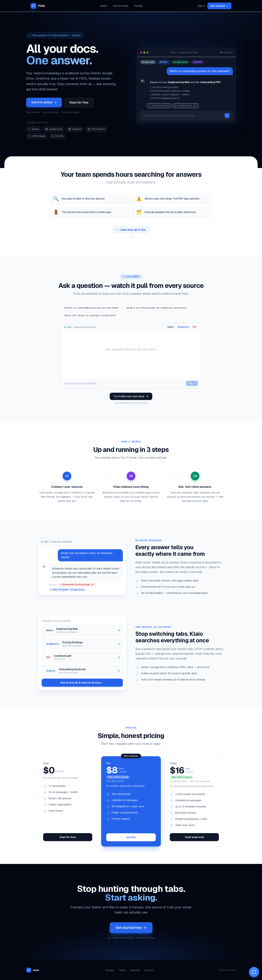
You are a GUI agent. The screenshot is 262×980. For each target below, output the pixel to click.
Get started (219, 6)
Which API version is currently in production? (90, 315)
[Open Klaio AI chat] (254, 972)
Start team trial (194, 837)
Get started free (131, 928)
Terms (122, 970)
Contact (149, 970)
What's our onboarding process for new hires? (91, 308)
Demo (104, 6)
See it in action (44, 102)
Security (135, 970)
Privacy (110, 970)
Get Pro (131, 837)
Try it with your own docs (131, 396)
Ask (192, 383)
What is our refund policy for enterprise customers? (156, 308)
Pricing (138, 6)
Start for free (79, 103)
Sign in (201, 6)
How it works (121, 6)
